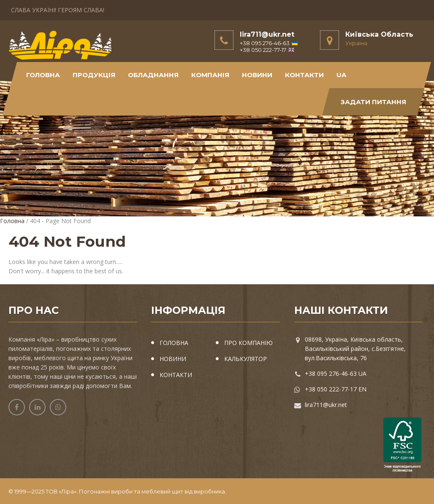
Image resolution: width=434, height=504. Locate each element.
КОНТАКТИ (304, 75)
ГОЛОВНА (174, 343)
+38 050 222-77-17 (267, 50)
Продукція (94, 75)
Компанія (210, 75)
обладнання (153, 75)
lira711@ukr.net (267, 34)
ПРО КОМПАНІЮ (248, 343)
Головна (43, 75)
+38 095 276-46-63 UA (336, 373)
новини (257, 75)
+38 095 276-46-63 (269, 43)
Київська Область (379, 34)
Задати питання (373, 102)
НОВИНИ (173, 359)
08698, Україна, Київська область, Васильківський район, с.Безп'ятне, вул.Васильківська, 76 (355, 349)
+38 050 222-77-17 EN (336, 389)
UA (341, 75)
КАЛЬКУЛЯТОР (245, 359)
